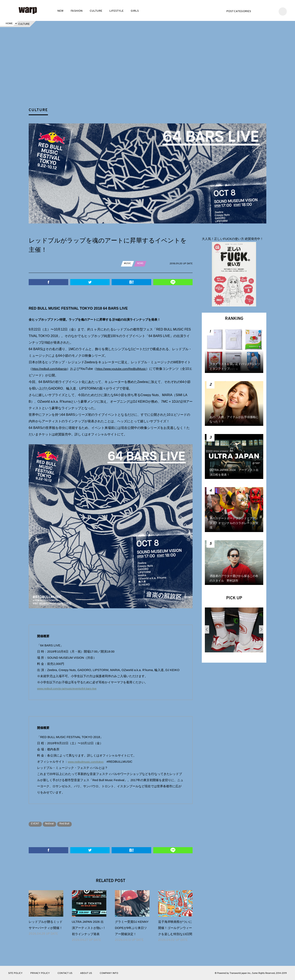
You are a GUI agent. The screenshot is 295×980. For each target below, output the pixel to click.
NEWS (141, 263)
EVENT (36, 824)
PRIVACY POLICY (40, 973)
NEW (60, 11)
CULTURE (96, 11)
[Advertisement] (151, 75)
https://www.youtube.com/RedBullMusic (130, 369)
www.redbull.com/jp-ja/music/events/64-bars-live (70, 688)
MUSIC (128, 263)
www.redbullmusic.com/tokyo (88, 762)
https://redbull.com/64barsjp (52, 369)
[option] (234, 631)
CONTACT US (65, 973)
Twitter (259, 11)
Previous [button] (207, 629)
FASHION (77, 11)
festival (53, 824)
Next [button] (261, 629)
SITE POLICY (15, 973)
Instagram (272, 11)
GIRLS (135, 11)
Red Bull (70, 824)
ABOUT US (86, 973)
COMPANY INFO (109, 973)
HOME (9, 24)
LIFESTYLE (116, 11)
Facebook (266, 11)
